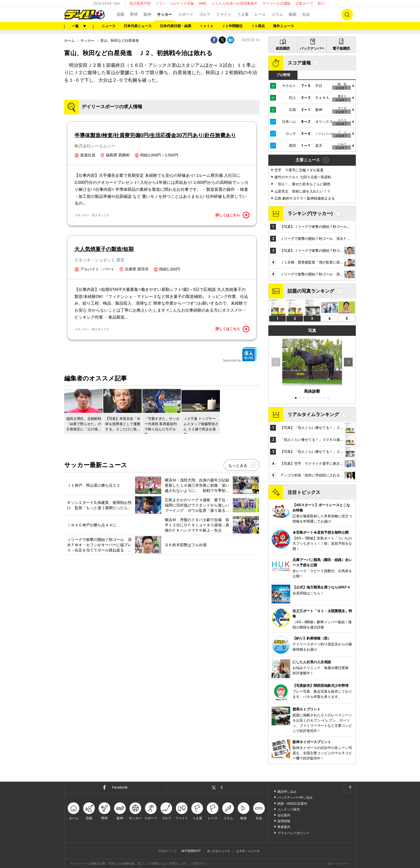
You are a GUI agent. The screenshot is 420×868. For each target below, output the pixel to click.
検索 (347, 15)
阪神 (147, 14)
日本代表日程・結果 (176, 26)
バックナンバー (312, 48)
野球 (134, 14)
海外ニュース (283, 26)
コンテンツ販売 (289, 809)
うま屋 (243, 14)
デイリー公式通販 (276, 4)
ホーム (69, 41)
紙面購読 (283, 48)
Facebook (120, 787)
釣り (321, 4)
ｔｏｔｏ (206, 26)
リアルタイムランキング (313, 414)
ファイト (224, 14)
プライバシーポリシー (293, 833)
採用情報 (284, 821)
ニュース (108, 26)
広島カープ (304, 4)
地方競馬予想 (140, 4)
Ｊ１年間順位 (232, 26)
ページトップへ (350, 787)
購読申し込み (287, 792)
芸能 (120, 14)
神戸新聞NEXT (191, 851)
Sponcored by (240, 354)
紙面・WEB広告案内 (292, 804)
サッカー (164, 14)
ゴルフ (205, 14)
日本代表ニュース (138, 26)
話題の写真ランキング (311, 291)
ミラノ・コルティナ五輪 (175, 4)
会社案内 (284, 815)
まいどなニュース (218, 851)
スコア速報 (299, 63)
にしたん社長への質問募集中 (235, 4)
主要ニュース (308, 160)
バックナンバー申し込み (295, 797)
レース (260, 14)
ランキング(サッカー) (310, 213)
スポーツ (185, 14)
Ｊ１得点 (258, 26)
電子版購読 (341, 48)
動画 (293, 14)
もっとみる (238, 466)
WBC (203, 4)
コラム (277, 14)
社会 (306, 14)
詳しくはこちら (232, 215)
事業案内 (284, 827)
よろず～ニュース (248, 851)
